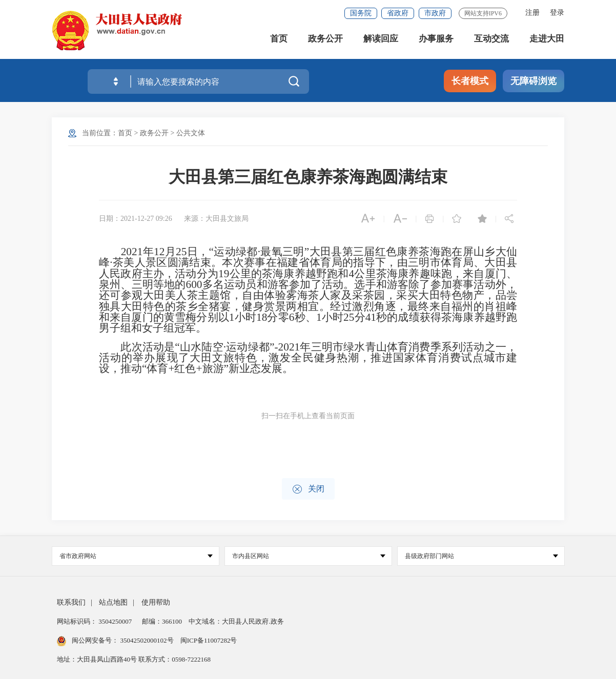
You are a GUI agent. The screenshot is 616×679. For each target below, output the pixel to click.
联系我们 (71, 602)
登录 (557, 13)
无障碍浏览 (533, 81)
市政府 (435, 13)
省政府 (398, 13)
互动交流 (491, 41)
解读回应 (381, 41)
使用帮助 (156, 602)
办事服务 (436, 41)
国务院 (361, 13)
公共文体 (191, 133)
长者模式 (470, 81)
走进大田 (547, 41)
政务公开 (325, 41)
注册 (532, 13)
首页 (279, 41)
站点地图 (113, 602)
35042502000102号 (147, 640)
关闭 (308, 489)
